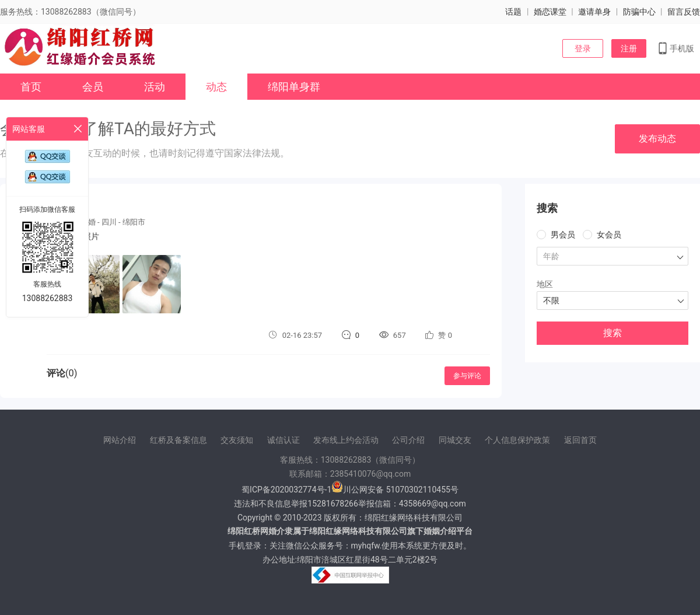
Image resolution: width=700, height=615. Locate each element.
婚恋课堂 (550, 12)
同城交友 (455, 440)
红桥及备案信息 (178, 440)
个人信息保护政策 (517, 440)
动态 (216, 87)
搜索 (612, 333)
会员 (93, 87)
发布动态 (657, 139)
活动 (155, 87)
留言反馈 (684, 12)
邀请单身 (594, 12)
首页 (31, 87)
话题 (513, 12)
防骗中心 (639, 12)
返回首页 (580, 440)
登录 (583, 48)
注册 (629, 48)
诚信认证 (283, 440)
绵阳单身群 (294, 87)
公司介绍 (408, 440)
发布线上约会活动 (346, 440)
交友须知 (237, 440)
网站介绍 (120, 440)
